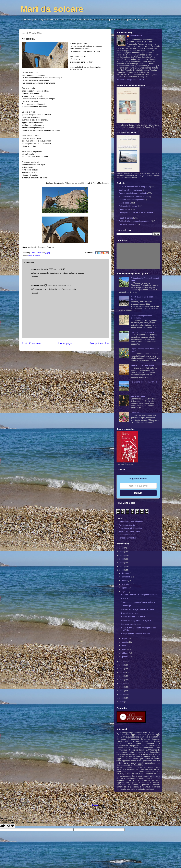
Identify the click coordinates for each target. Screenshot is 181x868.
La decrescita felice (127, 535)
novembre (126, 577)
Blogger (95, 805)
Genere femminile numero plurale (133, 193)
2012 (122, 687)
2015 (122, 676)
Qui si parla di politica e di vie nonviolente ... (137, 212)
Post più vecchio (99, 343)
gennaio (125, 657)
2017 (122, 669)
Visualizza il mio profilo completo (130, 80)
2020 (122, 570)
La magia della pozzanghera (142, 332)
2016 (122, 672)
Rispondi (35, 277)
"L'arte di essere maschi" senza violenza (138, 602)
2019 (122, 661)
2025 (122, 552)
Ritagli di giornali (126, 218)
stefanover (36, 269)
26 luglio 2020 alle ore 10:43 (53, 269)
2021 (122, 566)
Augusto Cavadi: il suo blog (130, 528)
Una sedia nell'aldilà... (128, 224)
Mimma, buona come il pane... (143, 365)
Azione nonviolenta (127, 525)
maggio (125, 642)
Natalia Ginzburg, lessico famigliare (136, 620)
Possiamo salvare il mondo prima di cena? (139, 595)
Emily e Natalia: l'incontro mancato (136, 634)
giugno (125, 638)
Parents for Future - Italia (129, 531)
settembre (126, 584)
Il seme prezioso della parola (133, 617)
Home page (65, 343)
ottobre (125, 581)
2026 (122, 548)
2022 (122, 563)
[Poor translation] (11, 826)
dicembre (126, 573)
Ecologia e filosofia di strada (131, 190)
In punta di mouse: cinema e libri (132, 196)
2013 (122, 683)
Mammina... (136, 413)
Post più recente (31, 343)
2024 (122, 555)
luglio (124, 592)
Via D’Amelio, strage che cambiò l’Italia (137, 609)
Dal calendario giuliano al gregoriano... (141, 317)
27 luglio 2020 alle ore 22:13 (60, 285)
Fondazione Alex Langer (129, 538)
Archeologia (126, 606)
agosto (125, 588)
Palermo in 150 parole (128, 206)
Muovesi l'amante (138, 396)
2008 (122, 702)
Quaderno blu (125, 209)
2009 (122, 698)
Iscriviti (138, 493)
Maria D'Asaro (37, 253)
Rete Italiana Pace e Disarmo (131, 522)
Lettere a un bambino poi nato (131, 200)
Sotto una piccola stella (131, 624)
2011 (122, 691)
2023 (122, 559)
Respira (124, 598)
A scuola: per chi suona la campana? (134, 187)
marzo (125, 649)
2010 (122, 694)
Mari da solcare (52, 9)
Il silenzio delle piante (130, 613)
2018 (122, 665)
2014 (122, 680)
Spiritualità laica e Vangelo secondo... (134, 221)
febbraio (125, 653)
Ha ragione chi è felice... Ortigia (144, 382)
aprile (124, 646)
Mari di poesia (34, 256)
